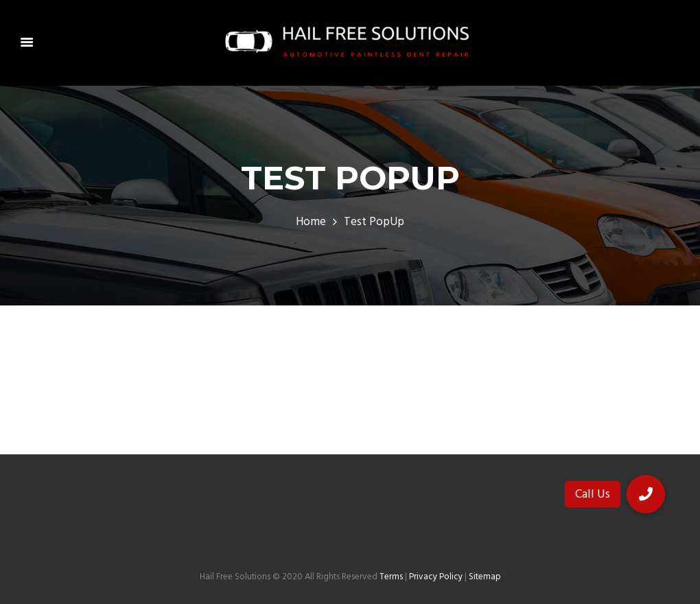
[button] (646, 494)
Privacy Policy (436, 577)
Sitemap (485, 577)
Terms (391, 577)
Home (311, 222)
